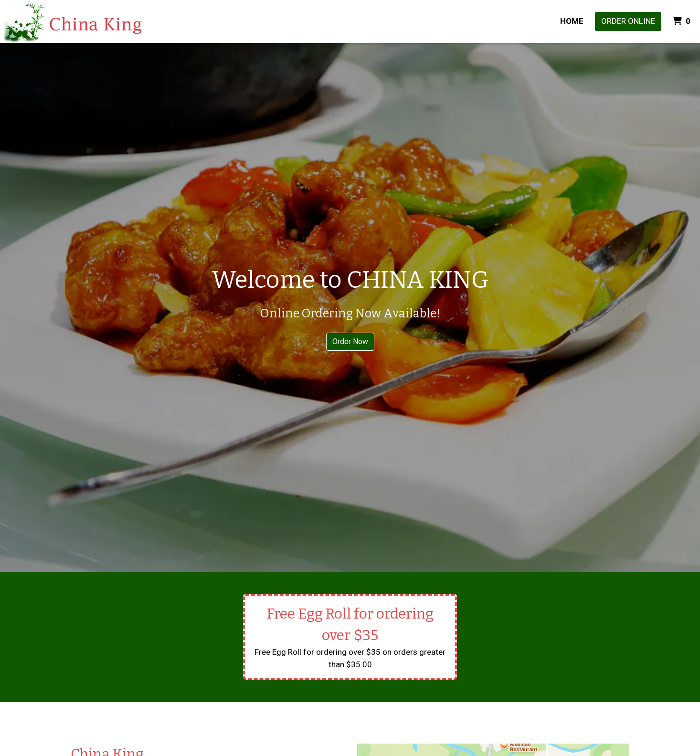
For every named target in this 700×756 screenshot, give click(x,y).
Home (572, 21)
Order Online (628, 21)
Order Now (350, 341)
